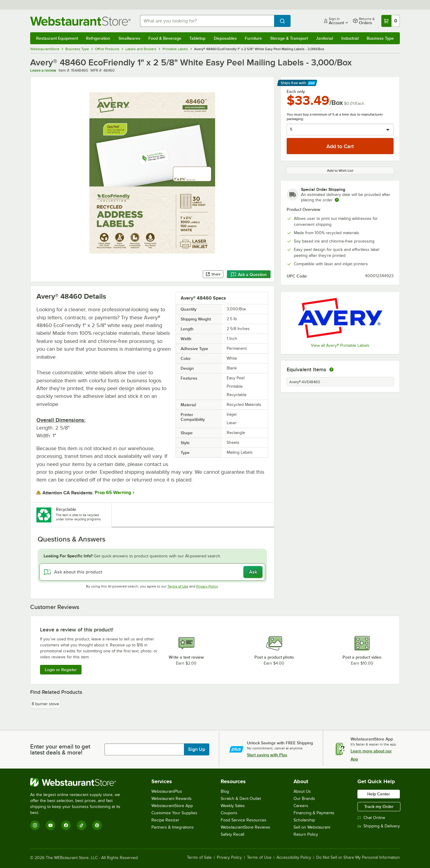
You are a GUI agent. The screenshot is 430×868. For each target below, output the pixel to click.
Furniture (253, 38)
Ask (253, 572)
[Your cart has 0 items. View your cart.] (391, 21)
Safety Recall (232, 834)
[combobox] (207, 21)
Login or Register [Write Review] (61, 670)
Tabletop (197, 38)
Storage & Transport (289, 38)
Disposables (225, 38)
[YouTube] (50, 825)
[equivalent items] (331, 369)
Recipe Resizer (165, 820)
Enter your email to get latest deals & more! (60, 749)
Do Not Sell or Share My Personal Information (358, 858)
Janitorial (324, 38)
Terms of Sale (199, 858)
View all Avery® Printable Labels (340, 345)
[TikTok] (82, 825)
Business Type (380, 38)
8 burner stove (45, 704)
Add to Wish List (340, 171)
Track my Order (379, 806)
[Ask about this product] (152, 572)
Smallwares (129, 38)
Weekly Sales (233, 806)
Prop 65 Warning (113, 493)
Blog (225, 791)
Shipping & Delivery (379, 826)
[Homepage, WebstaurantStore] (80, 21)
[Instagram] (35, 825)
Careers (301, 806)
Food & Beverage (165, 38)
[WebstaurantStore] (79, 782)
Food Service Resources (244, 820)
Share (213, 274)
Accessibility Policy (294, 858)
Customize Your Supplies (174, 813)
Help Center (379, 794)
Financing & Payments (314, 813)
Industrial (350, 38)
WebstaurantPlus (167, 791)
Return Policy (306, 834)
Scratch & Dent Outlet (241, 799)
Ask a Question (249, 274)
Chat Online (371, 818)
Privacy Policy (207, 586)
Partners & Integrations (173, 827)
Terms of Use (178, 586)
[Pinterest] (97, 825)
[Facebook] (66, 825)
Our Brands (304, 799)
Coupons (229, 813)
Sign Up (197, 749)
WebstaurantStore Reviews (245, 827)
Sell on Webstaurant (312, 827)
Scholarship (304, 820)
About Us (302, 791)
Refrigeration (98, 38)
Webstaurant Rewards (172, 799)
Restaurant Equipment (57, 38)
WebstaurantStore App (172, 806)
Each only (296, 91)
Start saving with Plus (267, 755)
